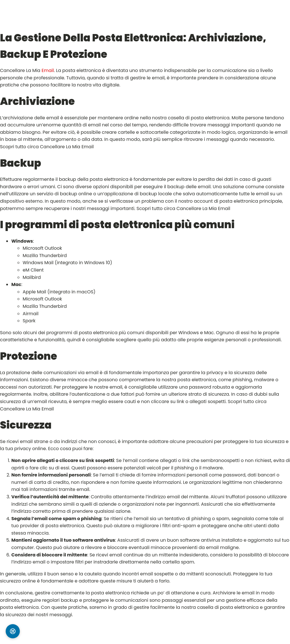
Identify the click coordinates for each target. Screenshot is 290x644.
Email (48, 70)
